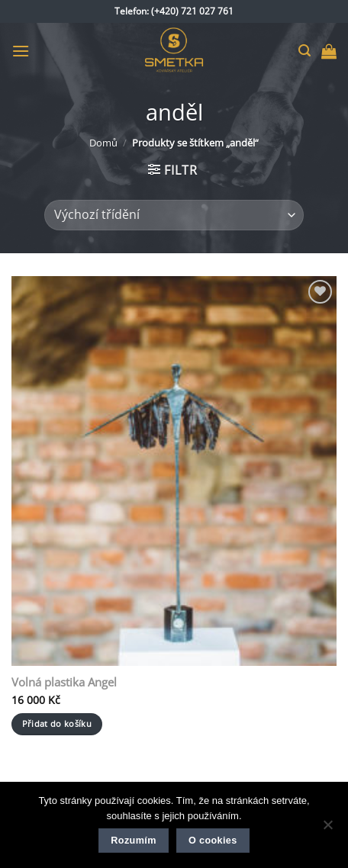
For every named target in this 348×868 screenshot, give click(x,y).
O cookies (213, 841)
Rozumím (133, 841)
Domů (103, 143)
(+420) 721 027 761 (192, 11)
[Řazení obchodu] (174, 215)
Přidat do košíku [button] (57, 723)
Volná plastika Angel (64, 682)
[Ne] (327, 829)
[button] (21, 51)
